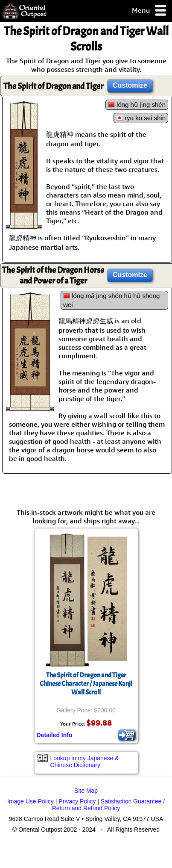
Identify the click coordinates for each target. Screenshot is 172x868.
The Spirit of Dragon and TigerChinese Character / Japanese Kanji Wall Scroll (86, 684)
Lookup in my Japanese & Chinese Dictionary (85, 762)
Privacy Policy (77, 801)
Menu (150, 11)
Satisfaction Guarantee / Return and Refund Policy (108, 805)
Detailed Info (55, 735)
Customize (130, 85)
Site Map (86, 791)
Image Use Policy (31, 801)
